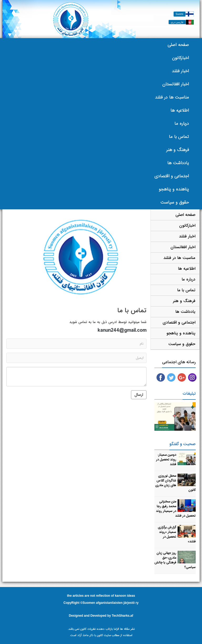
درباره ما (182, 124)
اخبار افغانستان (176, 84)
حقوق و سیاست (175, 202)
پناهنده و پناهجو (174, 189)
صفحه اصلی (178, 45)
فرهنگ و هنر (178, 150)
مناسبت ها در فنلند (172, 97)
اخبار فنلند (180, 71)
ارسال (139, 395)
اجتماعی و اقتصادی (172, 176)
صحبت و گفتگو (183, 444)
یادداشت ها (178, 163)
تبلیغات (189, 394)
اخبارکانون (180, 58)
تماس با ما (179, 137)
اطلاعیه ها (180, 110)
